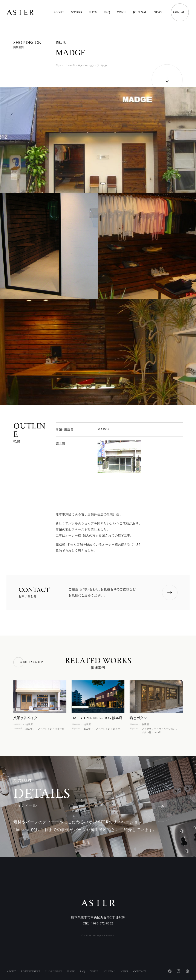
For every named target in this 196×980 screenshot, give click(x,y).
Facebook (170, 971)
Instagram (179, 971)
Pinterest (187, 971)
